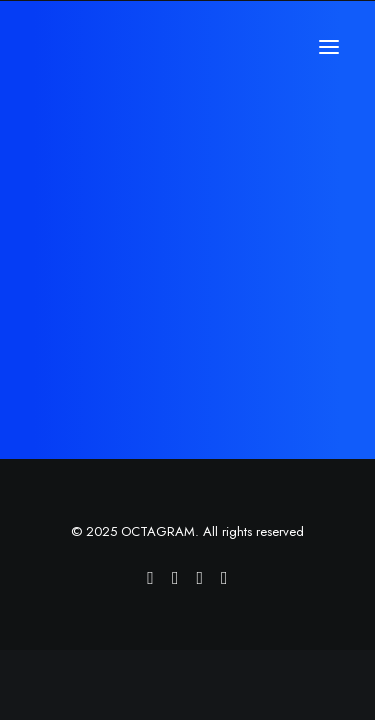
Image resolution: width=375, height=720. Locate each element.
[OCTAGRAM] (114, 47)
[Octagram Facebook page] (175, 579)
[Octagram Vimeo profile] (150, 579)
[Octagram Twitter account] (200, 579)
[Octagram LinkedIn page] (224, 579)
